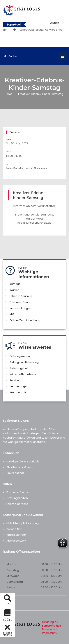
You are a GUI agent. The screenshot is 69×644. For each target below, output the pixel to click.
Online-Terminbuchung (25, 320)
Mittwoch (13, 576)
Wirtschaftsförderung (23, 374)
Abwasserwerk (16, 541)
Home (9, 94)
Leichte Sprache (17, 504)
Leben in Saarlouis (21, 296)
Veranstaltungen (20, 308)
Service (14, 380)
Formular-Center (21, 302)
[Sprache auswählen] (52, 23)
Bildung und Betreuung (24, 362)
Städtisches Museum (21, 467)
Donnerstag (15, 582)
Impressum (49, 633)
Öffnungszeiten (20, 356)
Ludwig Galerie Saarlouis (23, 461)
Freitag (11, 587)
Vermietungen (19, 386)
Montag (12, 564)
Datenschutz (50, 629)
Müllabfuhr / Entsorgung (23, 523)
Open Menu (63, 56)
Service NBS (14, 529)
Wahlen (14, 290)
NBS (12, 314)
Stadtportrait (18, 392)
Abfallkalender (16, 535)
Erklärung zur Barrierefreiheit (52, 624)
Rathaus (15, 284)
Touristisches (15, 473)
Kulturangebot (19, 368)
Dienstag (13, 570)
